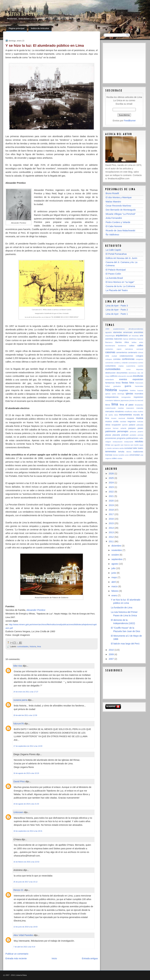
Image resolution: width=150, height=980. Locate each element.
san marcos (125, 445)
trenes (115, 455)
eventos (123, 379)
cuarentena (131, 366)
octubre (115, 555)
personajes (123, 431)
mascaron (130, 408)
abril (114, 582)
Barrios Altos (122, 342)
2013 (112, 532)
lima (39, 646)
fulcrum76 (19, 723)
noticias (140, 422)
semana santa (118, 448)
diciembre (117, 546)
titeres (129, 452)
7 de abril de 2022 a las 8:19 (24, 947)
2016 (112, 519)
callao (132, 346)
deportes (140, 369)
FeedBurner (130, 121)
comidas (117, 359)
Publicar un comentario (17, 954)
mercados (110, 411)
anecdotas (139, 332)
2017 (112, 514)
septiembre (117, 559)
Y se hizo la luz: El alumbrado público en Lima (45, 45)
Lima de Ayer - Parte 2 (117, 310)
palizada (140, 425)
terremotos (111, 452)
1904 (107, 329)
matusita (140, 408)
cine (107, 356)
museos (131, 418)
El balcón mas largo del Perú (125, 644)
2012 (112, 537)
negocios (131, 421)
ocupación (116, 425)
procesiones (111, 438)
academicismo (119, 329)
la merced (139, 400)
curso (128, 369)
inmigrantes (126, 397)
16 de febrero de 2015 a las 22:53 (26, 862)
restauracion (118, 442)
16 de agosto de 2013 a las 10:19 (26, 773)
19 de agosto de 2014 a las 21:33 (26, 804)
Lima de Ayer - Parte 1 (117, 314)
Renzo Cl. (19, 890)
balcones (118, 339)
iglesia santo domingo (115, 394)
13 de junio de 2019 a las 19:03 (25, 927)
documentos (122, 373)
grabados (117, 386)
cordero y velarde (121, 363)
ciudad (114, 356)
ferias (118, 383)
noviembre (117, 550)
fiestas (125, 383)
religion (108, 442)
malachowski (110, 408)
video (114, 458)
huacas (140, 390)
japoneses (125, 400)
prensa (140, 435)
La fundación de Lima (122, 608)
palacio (132, 425)
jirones (132, 400)
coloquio (109, 359)
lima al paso (127, 405)
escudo (130, 376)
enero (115, 595)
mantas (121, 408)
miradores (119, 411)
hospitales (124, 390)
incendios (139, 394)
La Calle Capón (113, 250)
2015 (112, 523)
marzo (115, 586)
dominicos (132, 373)
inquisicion (138, 397)
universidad (134, 455)
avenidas (109, 339)
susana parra (20, 700)
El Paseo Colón (113, 274)
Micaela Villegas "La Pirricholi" (121, 214)
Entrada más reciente (16, 958)
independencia (112, 397)
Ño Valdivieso (112, 235)
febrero (115, 591)
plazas (108, 435)
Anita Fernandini (114, 218)
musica (140, 418)
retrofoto (139, 442)
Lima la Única (24, 14)
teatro (141, 448)
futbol (107, 386)
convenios (109, 363)
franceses (139, 383)
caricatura (129, 349)
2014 (112, 528)
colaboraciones (126, 356)
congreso (139, 359)
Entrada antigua (90, 958)
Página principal (17, 28)
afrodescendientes (136, 329)
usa (142, 455)
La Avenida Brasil (114, 278)
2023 (112, 487)
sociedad (128, 448)
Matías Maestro (113, 202)
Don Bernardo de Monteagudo (121, 210)
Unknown (18, 812)
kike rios (18, 666)
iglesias (129, 394)
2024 (112, 483)
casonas (110, 352)
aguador (109, 332)
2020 (112, 501)
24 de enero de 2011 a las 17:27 (26, 692)
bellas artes (137, 342)
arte (141, 336)
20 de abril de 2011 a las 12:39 (25, 715)
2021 (112, 496)
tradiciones (138, 452)
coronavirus (133, 363)
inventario (109, 400)
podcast (125, 435)
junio (114, 573)
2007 (112, 659)
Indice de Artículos (40, 28)
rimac (108, 445)
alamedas (117, 332)
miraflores (128, 412)
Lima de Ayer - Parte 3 (117, 306)
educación (122, 376)
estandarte (110, 380)
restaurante (129, 442)
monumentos (125, 415)
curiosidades (23, 646)
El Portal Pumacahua (116, 254)
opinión (125, 425)
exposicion (138, 379)
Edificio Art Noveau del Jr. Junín (121, 258)
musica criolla (112, 421)
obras (108, 425)
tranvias (109, 455)
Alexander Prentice (36, 610)
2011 (112, 541)
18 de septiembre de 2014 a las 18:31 (28, 831)
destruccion (110, 373)
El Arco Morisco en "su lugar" (120, 282)
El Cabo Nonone (114, 226)
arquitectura (122, 335)
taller (135, 448)
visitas (120, 458)
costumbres (110, 366)
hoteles (133, 390)
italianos (117, 400)
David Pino (19, 781)
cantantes (109, 349)
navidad (123, 422)
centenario (132, 352)
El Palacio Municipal (116, 270)
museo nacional (118, 418)
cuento (140, 366)
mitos (135, 412)
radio (141, 438)
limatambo (139, 405)
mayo (114, 577)
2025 (112, 478)
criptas (121, 366)
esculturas (138, 376)
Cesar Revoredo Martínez (118, 206)
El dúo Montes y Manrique (119, 197)
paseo (140, 428)
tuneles (121, 455)
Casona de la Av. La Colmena (120, 286)
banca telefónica (130, 339)
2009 (112, 654)
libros (108, 405)
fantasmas (110, 383)
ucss (127, 455)
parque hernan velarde (116, 428)
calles (140, 345)
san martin (135, 445)
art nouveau (134, 336)
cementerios (122, 352)
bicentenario (110, 346)
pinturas (133, 432)
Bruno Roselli (112, 193)
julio (114, 568)
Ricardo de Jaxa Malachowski (120, 231)
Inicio (54, 958)
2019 (112, 505)
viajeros (108, 458)
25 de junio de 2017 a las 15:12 (25, 882)
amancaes (128, 332)
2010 (112, 650)
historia (33, 646)
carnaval (140, 349)
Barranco (109, 342)
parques (132, 428)
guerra (128, 386)
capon (119, 349)
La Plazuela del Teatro (117, 290)
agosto (115, 564)
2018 (112, 510)
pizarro (140, 432)
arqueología (110, 336)
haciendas (139, 386)
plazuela (116, 435)
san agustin (115, 445)
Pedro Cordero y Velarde (118, 222)
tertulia (121, 452)
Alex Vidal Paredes (23, 935)
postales (133, 435)
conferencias (128, 359)
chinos (141, 352)
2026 (112, 474)
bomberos (122, 346)
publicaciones (132, 438)
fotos (132, 383)
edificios (114, 376)
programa (121, 438)
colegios (139, 356)
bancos (140, 339)
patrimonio (111, 431)
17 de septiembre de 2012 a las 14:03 (28, 746)
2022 (112, 492)
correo (141, 363)
